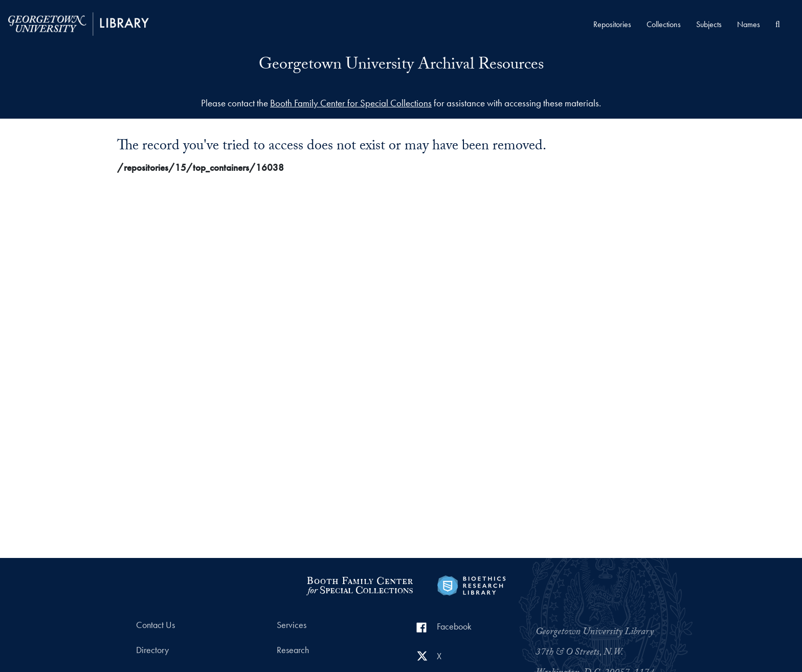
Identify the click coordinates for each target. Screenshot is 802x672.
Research (293, 650)
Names (749, 24)
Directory (152, 650)
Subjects (709, 24)
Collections (664, 24)
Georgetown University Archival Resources (401, 66)
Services (292, 625)
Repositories (612, 24)
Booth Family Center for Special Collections (351, 103)
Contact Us (155, 625)
